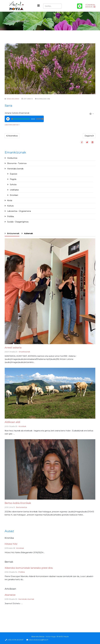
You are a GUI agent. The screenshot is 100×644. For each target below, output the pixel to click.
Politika (10, 216)
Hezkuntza (12, 158)
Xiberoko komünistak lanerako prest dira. (29, 568)
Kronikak (22, 426)
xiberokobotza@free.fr (39, 640)
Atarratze (10, 595)
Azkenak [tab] (28, 233)
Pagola (13, 179)
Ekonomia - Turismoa (17, 163)
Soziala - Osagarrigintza (18, 222)
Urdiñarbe (14, 190)
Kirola (9, 200)
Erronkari (14, 195)
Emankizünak (24, 352)
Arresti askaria (13, 348)
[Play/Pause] (80, 6)
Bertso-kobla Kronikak (18, 503)
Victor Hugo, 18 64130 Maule (57, 637)
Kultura (10, 206)
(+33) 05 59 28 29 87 (15, 640)
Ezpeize (13, 174)
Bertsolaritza (22, 507)
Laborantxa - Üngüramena (19, 211)
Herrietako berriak (15, 169)
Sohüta (13, 185)
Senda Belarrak (13, 99)
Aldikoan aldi (12, 422)
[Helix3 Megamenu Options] (39, 6)
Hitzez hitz (11, 544)
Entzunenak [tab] (13, 233)
